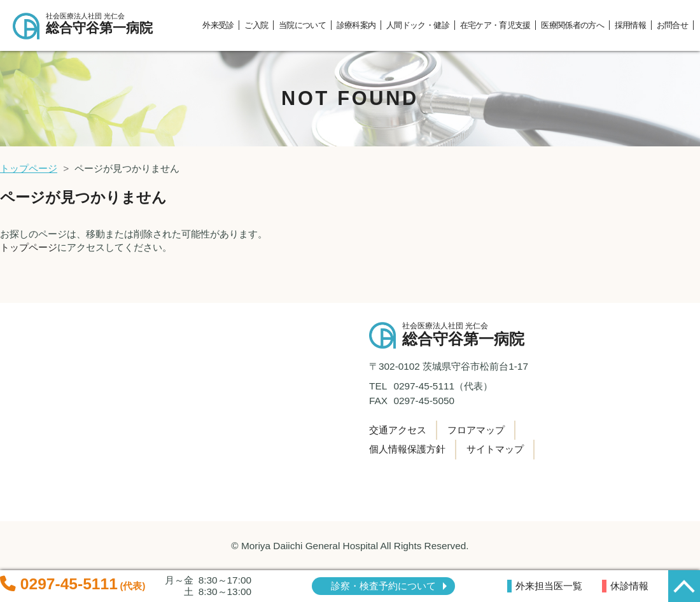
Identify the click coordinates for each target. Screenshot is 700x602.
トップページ (29, 168)
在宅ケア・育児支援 (495, 25)
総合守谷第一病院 (105, 24)
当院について (302, 25)
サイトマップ (495, 449)
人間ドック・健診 (418, 25)
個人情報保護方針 (407, 449)
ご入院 (256, 25)
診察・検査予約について (383, 586)
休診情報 (629, 586)
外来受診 (218, 25)
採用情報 (630, 25)
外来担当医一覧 (549, 586)
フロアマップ (476, 430)
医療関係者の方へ (572, 25)
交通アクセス (398, 430)
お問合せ (672, 25)
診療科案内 (356, 25)
